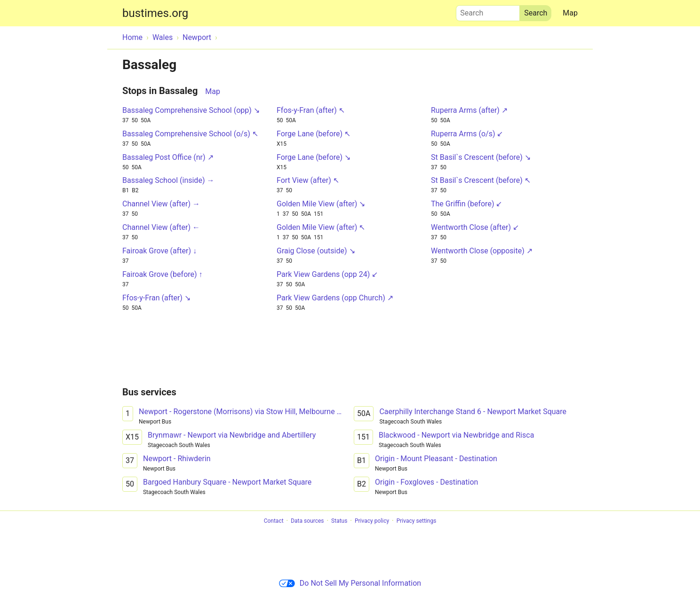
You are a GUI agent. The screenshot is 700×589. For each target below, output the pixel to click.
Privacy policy (372, 521)
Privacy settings (417, 521)
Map (570, 13)
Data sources (307, 521)
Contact (274, 521)
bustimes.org (155, 13)
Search (488, 11)
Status (339, 521)
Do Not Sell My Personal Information (350, 583)
